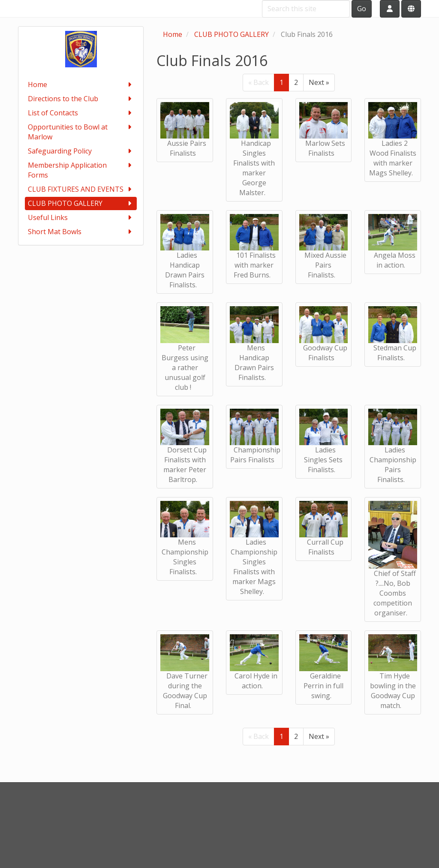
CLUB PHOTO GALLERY (81, 203)
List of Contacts (81, 113)
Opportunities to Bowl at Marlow (81, 132)
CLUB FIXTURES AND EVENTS (81, 189)
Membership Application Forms (81, 170)
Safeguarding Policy (81, 151)
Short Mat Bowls (81, 232)
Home (81, 85)
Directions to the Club (81, 99)
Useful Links (81, 218)
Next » (319, 82)
